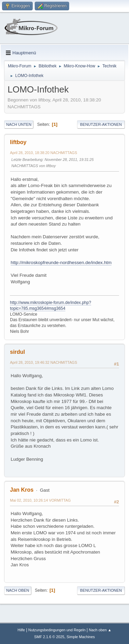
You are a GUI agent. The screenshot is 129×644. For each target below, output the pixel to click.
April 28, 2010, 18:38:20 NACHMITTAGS (44, 153)
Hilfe (21, 630)
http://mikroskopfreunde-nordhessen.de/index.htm (61, 263)
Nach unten (19, 124)
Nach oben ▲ (100, 630)
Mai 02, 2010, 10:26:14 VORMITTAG (40, 500)
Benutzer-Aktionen (101, 124)
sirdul (18, 352)
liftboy (18, 142)
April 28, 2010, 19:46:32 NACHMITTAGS (44, 362)
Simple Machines (81, 637)
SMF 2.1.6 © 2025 (49, 637)
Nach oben (18, 590)
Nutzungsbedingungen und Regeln (57, 630)
